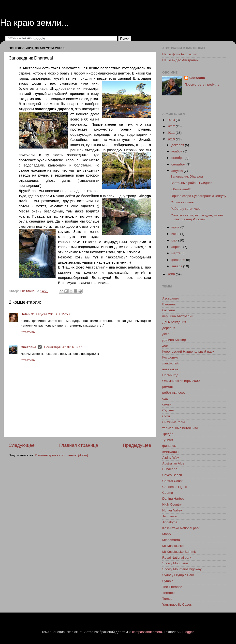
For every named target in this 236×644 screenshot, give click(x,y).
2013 (172, 120)
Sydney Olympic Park (178, 575)
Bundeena (170, 469)
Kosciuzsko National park (181, 528)
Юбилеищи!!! (181, 189)
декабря (178, 145)
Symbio (168, 581)
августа (177, 171)
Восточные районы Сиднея (192, 183)
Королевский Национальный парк (188, 352)
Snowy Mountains (175, 563)
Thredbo (168, 593)
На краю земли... (35, 23)
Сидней (168, 410)
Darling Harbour (174, 499)
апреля (177, 247)
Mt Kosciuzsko (173, 546)
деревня (169, 328)
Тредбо (168, 434)
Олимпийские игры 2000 (181, 381)
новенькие (170, 369)
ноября (177, 151)
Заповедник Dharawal (187, 176)
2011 (172, 133)
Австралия (170, 298)
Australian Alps (173, 463)
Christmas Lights (175, 487)
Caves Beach (172, 475)
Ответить (28, 332)
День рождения (174, 322)
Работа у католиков (186, 209)
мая (175, 240)
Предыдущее (137, 445)
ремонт (168, 387)
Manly (167, 534)
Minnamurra (171, 540)
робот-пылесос (174, 393)
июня (176, 234)
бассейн (169, 310)
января (177, 266)
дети (166, 334)
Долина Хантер (174, 340)
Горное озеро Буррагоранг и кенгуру (198, 196)
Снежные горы (173, 422)
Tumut (167, 599)
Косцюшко (170, 357)
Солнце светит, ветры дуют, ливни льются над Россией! (197, 217)
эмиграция (170, 452)
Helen (25, 314)
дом (165, 346)
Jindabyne (170, 522)
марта (176, 253)
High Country (172, 504)
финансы (169, 446)
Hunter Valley (172, 510)
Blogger (188, 632)
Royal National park (177, 558)
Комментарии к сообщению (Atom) (61, 455)
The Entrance (172, 587)
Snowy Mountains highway (182, 569)
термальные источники (180, 428)
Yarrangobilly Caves (177, 605)
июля (176, 227)
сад (165, 398)
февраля (179, 260)
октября (178, 158)
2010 (172, 139)
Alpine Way (171, 457)
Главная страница (79, 445)
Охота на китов (182, 202)
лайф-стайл (171, 363)
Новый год (170, 375)
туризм (168, 440)
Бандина (169, 304)
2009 (172, 274)
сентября (179, 164)
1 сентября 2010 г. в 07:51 (63, 347)
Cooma (168, 493)
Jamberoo (170, 516)
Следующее (22, 445)
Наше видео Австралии (180, 60)
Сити (166, 416)
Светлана (28, 347)
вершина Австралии (178, 316)
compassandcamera (147, 632)
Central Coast (172, 481)
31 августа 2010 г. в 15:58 (50, 314)
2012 (172, 126)
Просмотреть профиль (202, 84)
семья (167, 404)
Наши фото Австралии (180, 54)
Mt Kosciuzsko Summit (179, 552)
